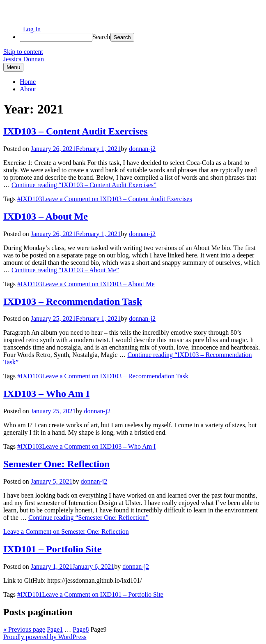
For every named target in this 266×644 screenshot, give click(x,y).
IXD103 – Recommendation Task (73, 301)
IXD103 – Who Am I (46, 394)
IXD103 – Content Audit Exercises (76, 131)
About (28, 89)
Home (28, 82)
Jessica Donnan (24, 59)
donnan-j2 (142, 149)
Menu (13, 67)
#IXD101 (30, 594)
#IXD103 (30, 199)
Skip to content (23, 52)
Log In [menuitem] (32, 29)
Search (101, 37)
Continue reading (84, 185)
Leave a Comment (117, 199)
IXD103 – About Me (46, 216)
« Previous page (24, 629)
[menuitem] (141, 37)
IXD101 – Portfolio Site (52, 549)
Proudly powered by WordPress (45, 637)
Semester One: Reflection (56, 464)
